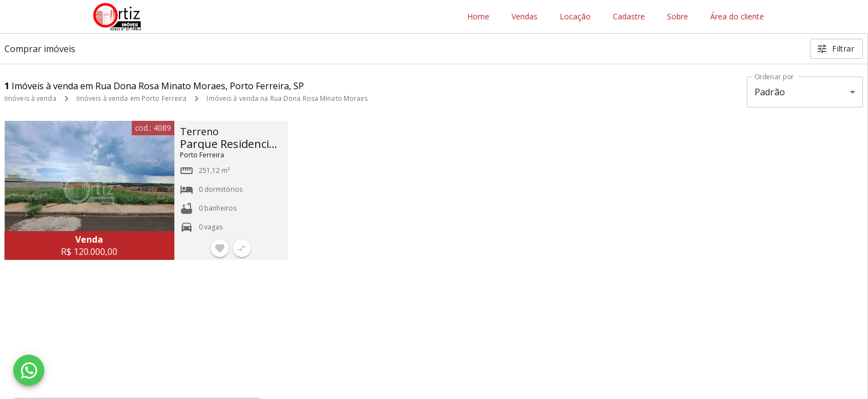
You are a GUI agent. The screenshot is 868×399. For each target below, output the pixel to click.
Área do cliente (737, 17)
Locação (575, 17)
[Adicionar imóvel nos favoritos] (220, 248)
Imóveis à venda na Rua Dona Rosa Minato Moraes (287, 98)
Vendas (525, 17)
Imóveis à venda (30, 98)
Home (478, 17)
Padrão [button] (770, 92)
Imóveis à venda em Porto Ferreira (132, 98)
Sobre (678, 17)
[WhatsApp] (29, 370)
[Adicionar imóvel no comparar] (242, 248)
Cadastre (629, 17)
